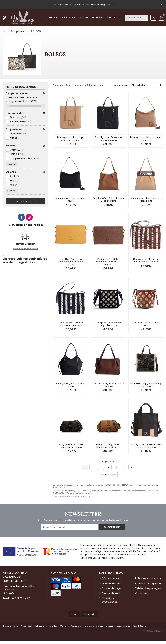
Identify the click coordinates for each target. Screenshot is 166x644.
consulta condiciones (25, 249)
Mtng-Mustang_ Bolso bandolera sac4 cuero (108, 446)
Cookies (64, 626)
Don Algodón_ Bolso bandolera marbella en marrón (108, 262)
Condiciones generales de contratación (92, 626)
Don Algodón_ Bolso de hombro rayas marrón (146, 260)
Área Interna (139, 626)
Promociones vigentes (148, 583)
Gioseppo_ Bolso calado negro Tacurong (108, 324)
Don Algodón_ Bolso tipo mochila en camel (71, 139)
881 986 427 (22, 598)
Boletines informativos (148, 578)
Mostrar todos (96, 85)
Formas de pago (111, 588)
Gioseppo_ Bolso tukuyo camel (146, 324)
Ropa (74, 614)
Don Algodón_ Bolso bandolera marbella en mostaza (71, 262)
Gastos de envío (111, 593)
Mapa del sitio (11, 626)
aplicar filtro (27, 201)
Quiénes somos (111, 583)
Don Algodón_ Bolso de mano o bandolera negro (146, 446)
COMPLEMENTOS (61, 493)
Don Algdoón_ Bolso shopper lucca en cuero (108, 199)
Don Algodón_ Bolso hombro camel (146, 139)
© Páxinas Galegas (153, 631)
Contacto (141, 593)
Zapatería (89, 614)
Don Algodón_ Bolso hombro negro (71, 199)
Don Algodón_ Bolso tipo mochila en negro (108, 139)
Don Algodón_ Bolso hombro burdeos (108, 385)
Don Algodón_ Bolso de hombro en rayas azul (71, 324)
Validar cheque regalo (148, 588)
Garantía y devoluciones (110, 600)
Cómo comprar (111, 578)
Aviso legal (26, 626)
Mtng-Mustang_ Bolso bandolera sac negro (71, 446)
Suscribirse (112, 527)
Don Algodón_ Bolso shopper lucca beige (146, 199)
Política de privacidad (46, 626)
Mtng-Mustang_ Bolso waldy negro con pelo (146, 385)
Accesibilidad (123, 626)
